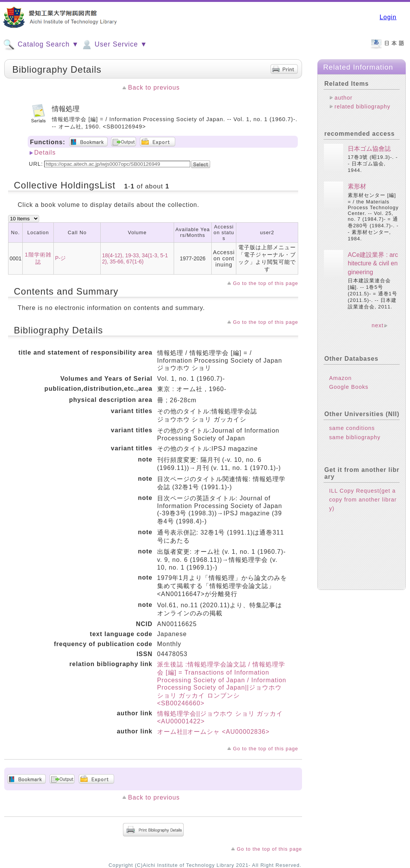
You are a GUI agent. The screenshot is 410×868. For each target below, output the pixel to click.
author (343, 98)
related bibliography (362, 107)
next (378, 325)
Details (45, 152)
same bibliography (355, 437)
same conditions (352, 428)
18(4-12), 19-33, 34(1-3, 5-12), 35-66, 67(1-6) (135, 258)
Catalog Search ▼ (41, 45)
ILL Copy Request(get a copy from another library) (363, 500)
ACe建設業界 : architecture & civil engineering (373, 263)
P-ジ (60, 258)
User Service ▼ (114, 45)
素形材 (357, 186)
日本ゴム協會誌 (369, 149)
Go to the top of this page (266, 283)
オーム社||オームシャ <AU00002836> (213, 732)
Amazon (340, 378)
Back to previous (154, 87)
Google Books (349, 387)
